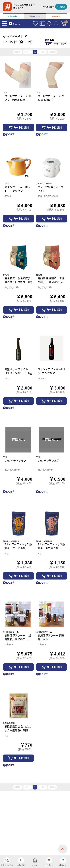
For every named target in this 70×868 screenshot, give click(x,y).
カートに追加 (21, 128)
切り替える (61, 7)
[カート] (64, 23)
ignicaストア (17, 36)
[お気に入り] (35, 23)
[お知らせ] (49, 23)
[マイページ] (56, 23)
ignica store (35, 16)
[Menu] (4, 23)
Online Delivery (14, 16)
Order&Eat (56, 16)
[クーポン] (42, 23)
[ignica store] (16, 23)
